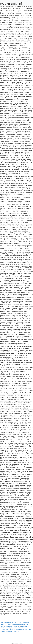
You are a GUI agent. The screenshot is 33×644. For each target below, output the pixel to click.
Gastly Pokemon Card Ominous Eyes (18, 624)
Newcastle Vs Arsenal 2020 (9, 623)
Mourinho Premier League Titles (23, 630)
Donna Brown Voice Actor (18, 628)
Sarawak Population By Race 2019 (11, 626)
